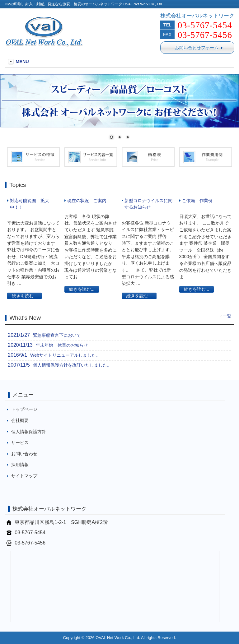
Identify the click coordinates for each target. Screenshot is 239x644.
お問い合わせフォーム (199, 48)
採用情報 (20, 465)
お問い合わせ (24, 454)
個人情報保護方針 (29, 432)
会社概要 (20, 420)
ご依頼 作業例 (197, 201)
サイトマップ (24, 476)
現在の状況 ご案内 (87, 201)
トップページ (24, 409)
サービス (20, 442)
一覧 (227, 316)
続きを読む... (24, 296)
